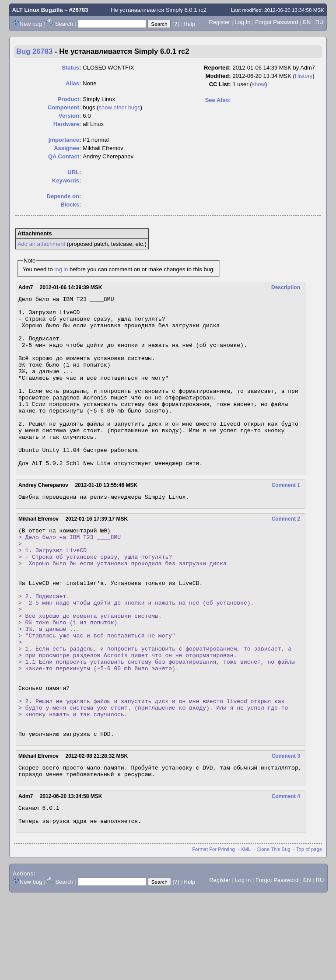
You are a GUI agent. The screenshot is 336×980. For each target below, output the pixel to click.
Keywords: (66, 180)
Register (219, 22)
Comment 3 (286, 833)
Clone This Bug (274, 933)
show (259, 84)
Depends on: (64, 196)
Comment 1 (286, 519)
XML (246, 933)
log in (61, 269)
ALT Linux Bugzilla (38, 10)
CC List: (220, 84)
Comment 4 (286, 876)
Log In (242, 22)
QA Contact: (65, 156)
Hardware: (67, 124)
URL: (74, 172)
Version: (70, 116)
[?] (175, 24)
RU (320, 22)
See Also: (218, 100)
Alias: (73, 83)
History (304, 76)
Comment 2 (286, 554)
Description (286, 287)
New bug (31, 24)
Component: (65, 107)
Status (70, 68)
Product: (69, 99)
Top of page (309, 933)
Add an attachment (41, 244)
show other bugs (119, 107)
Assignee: (67, 148)
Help (189, 24)
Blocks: (71, 205)
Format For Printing (213, 933)
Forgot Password (276, 22)
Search (64, 24)
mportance (64, 140)
